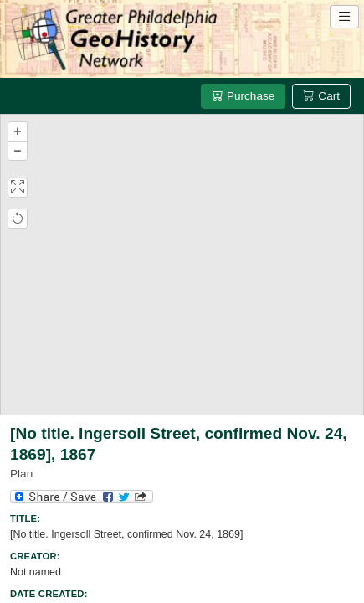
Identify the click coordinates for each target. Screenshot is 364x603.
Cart (321, 96)
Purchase (243, 96)
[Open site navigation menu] (344, 17)
